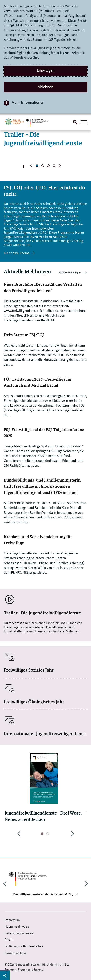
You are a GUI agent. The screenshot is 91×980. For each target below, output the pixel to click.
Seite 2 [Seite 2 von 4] (43, 166)
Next (72, 836)
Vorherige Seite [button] (31, 166)
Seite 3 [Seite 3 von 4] (48, 166)
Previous (19, 836)
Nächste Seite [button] (60, 166)
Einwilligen (46, 70)
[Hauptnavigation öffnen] (84, 122)
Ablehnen (45, 87)
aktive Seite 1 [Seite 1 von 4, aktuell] (37, 166)
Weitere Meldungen (73, 273)
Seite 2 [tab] (48, 834)
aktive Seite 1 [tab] (42, 834)
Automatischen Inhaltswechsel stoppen (24, 166)
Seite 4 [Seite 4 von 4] (54, 166)
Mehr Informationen (28, 102)
